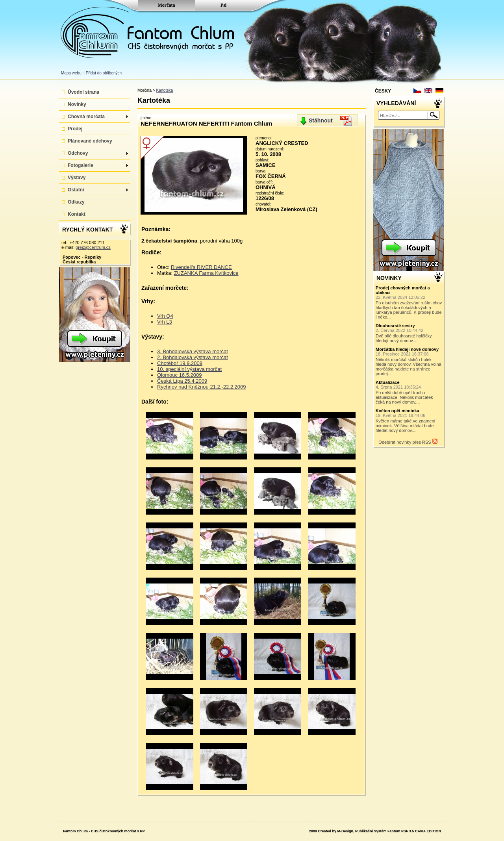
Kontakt (77, 214)
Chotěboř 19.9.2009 (180, 363)
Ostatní (98, 190)
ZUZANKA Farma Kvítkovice (206, 273)
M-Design (345, 831)
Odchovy (98, 153)
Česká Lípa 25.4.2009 (182, 381)
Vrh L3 (165, 322)
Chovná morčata (98, 117)
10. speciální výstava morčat (189, 369)
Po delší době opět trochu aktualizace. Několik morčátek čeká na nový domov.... (409, 392)
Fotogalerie (98, 165)
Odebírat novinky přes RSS (408, 442)
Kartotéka (165, 90)
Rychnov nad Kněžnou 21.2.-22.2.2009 (202, 387)
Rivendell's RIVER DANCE (201, 267)
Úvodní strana (83, 92)
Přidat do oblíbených (104, 73)
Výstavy (77, 178)
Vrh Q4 (165, 316)
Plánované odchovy (90, 141)
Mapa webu (71, 73)
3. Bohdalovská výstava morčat (193, 351)
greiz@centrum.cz (93, 247)
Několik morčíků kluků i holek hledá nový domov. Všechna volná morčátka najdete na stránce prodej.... (409, 361)
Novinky (77, 104)
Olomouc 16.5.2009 (179, 375)
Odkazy (76, 202)
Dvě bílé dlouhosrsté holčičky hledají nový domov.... (409, 333)
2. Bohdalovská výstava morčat (193, 357)
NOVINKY (389, 278)
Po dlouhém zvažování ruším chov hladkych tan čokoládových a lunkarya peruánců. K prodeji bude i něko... (409, 302)
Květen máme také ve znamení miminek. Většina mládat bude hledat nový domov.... (409, 420)
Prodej (75, 129)
